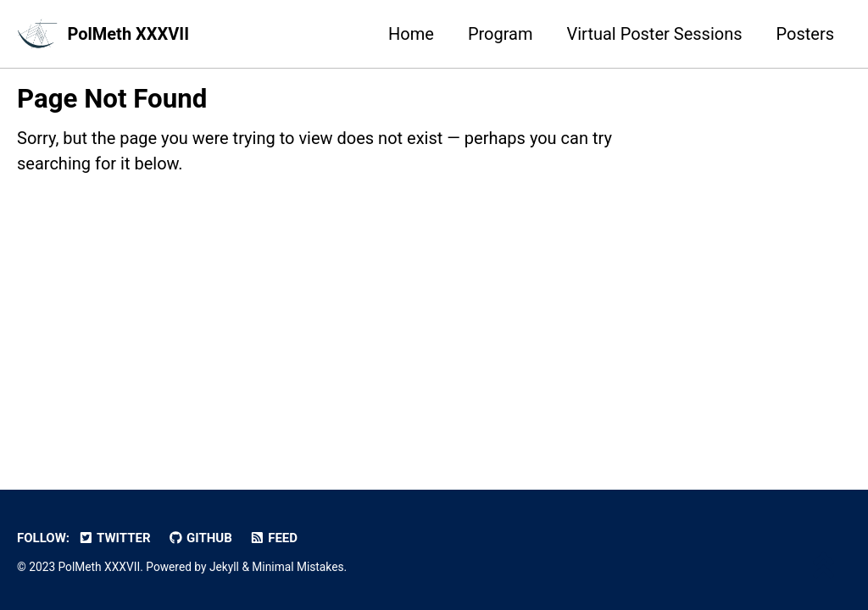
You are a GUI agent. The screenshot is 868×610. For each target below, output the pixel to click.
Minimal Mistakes (298, 567)
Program (501, 34)
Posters (805, 34)
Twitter (114, 538)
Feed (273, 538)
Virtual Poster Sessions (655, 34)
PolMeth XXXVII (128, 34)
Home (411, 34)
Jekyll (224, 567)
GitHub (200, 538)
